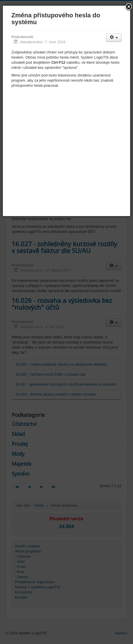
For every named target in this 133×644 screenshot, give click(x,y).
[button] (129, 7)
